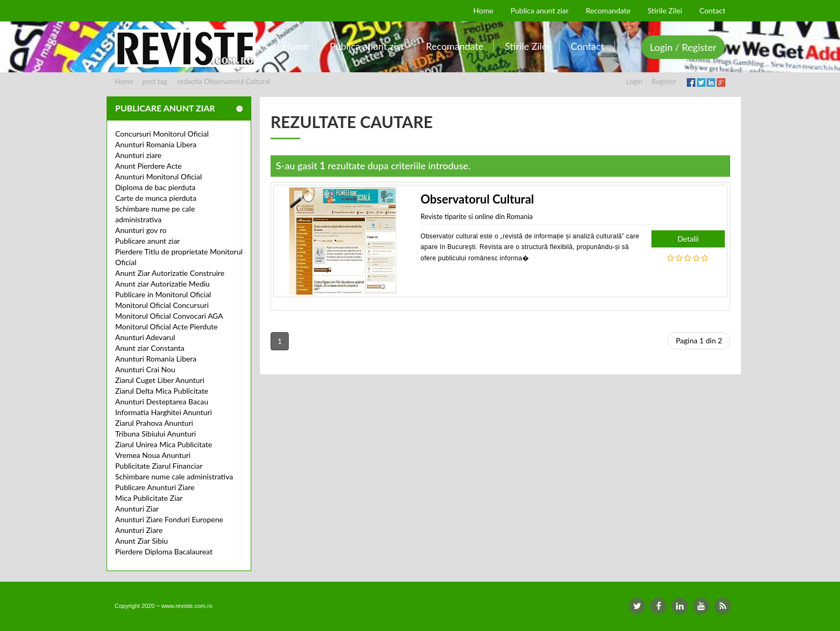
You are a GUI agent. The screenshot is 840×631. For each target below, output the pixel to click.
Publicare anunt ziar (148, 241)
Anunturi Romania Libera (156, 144)
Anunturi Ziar (137, 509)
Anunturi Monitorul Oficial (159, 176)
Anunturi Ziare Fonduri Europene (169, 519)
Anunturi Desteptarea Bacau (162, 401)
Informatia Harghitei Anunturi (164, 412)
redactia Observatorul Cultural (224, 81)
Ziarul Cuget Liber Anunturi (160, 380)
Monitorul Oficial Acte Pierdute (166, 326)
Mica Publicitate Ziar (149, 498)
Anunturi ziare (138, 155)
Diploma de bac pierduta (155, 187)
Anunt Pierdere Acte (148, 166)
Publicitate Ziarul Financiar (159, 466)
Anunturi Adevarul (145, 337)
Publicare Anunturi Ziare (155, 487)
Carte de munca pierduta (156, 198)
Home (124, 81)
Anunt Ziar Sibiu (141, 541)
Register (664, 81)
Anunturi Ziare (139, 530)
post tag (155, 81)
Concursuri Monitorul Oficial (162, 134)
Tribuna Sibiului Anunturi (156, 434)
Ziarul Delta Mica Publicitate (162, 391)
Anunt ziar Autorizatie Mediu (162, 284)
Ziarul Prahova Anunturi (154, 423)
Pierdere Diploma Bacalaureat (164, 551)
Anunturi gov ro (141, 230)
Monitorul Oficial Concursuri (162, 305)
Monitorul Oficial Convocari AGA (169, 316)
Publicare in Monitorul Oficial (163, 294)
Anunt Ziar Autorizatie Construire (170, 273)
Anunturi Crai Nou (145, 369)
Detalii (688, 239)
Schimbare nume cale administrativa (174, 476)
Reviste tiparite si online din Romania (477, 216)
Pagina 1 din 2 (699, 340)
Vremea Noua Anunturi (153, 455)
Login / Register (683, 47)
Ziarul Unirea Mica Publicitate (164, 444)
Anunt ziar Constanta (150, 348)
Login (635, 81)
